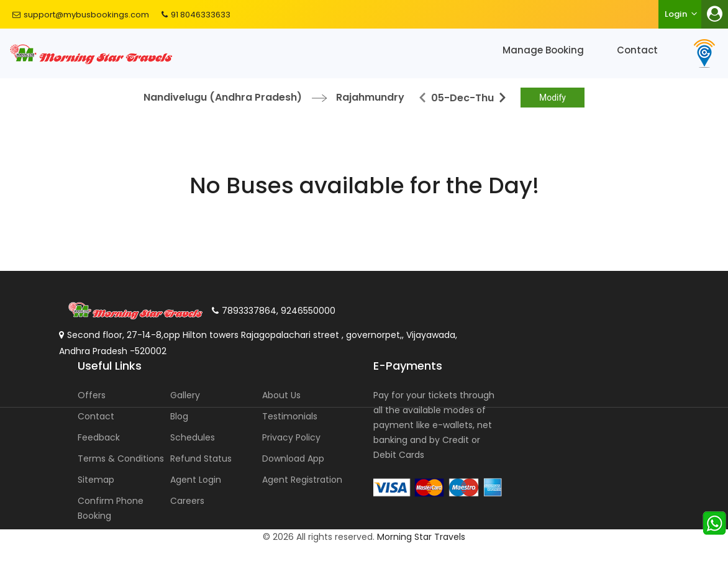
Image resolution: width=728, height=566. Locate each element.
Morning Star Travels (421, 537)
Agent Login (196, 480)
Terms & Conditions (121, 459)
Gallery (185, 395)
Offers (92, 395)
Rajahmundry (370, 97)
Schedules (193, 437)
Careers (187, 501)
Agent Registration (302, 480)
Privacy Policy (291, 437)
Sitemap (96, 480)
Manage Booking (543, 50)
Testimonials (290, 416)
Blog (179, 416)
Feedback (99, 437)
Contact (637, 50)
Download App (293, 459)
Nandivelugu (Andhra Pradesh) (223, 97)
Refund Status (201, 459)
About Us (281, 395)
